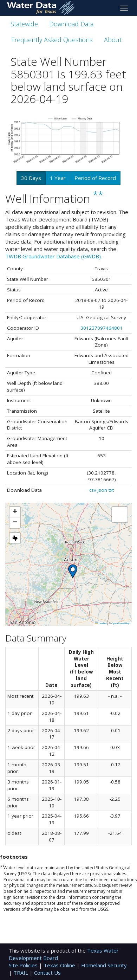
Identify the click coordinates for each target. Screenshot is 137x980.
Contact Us (47, 973)
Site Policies (24, 965)
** (98, 195)
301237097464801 (102, 328)
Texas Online (60, 965)
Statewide (24, 24)
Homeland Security (104, 965)
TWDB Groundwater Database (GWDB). (54, 256)
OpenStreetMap (121, 623)
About (113, 40)
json (102, 490)
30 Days (31, 178)
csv (93, 490)
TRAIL (21, 973)
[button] (73, 571)
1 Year (58, 178)
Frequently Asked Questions (52, 40)
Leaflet (101, 623)
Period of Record (95, 178)
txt (111, 490)
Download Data (71, 24)
